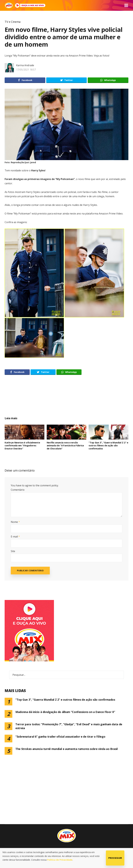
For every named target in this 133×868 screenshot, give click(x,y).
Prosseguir (115, 858)
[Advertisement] (67, 399)
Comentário (18, 490)
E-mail (15, 537)
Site (13, 551)
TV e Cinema (13, 22)
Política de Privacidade (60, 860)
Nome (15, 522)
